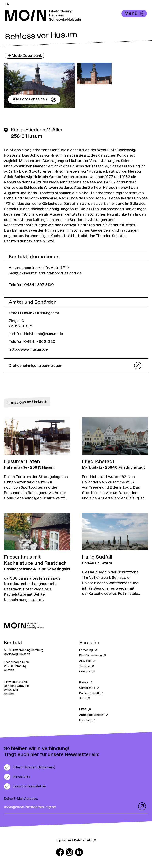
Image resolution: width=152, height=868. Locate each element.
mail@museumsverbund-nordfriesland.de (45, 273)
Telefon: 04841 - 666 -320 (32, 342)
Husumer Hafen (22, 462)
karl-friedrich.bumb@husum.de (36, 334)
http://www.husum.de (28, 349)
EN (7, 4)
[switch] (30, 767)
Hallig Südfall (97, 557)
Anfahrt (9, 670)
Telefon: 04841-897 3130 (31, 285)
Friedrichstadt (98, 462)
